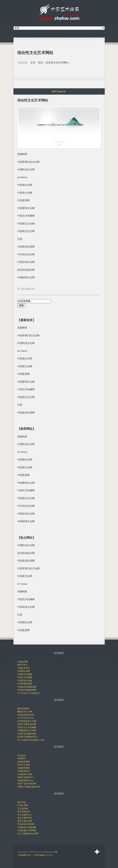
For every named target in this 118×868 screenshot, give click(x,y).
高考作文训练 (24, 765)
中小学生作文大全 (26, 718)
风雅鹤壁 (22, 328)
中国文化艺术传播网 (27, 727)
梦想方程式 (23, 665)
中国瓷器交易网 (26, 247)
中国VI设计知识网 (26, 824)
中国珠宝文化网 (26, 397)
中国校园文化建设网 (27, 827)
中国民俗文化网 (26, 343)
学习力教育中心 (25, 815)
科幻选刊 (21, 755)
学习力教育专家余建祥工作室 (31, 740)
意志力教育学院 (25, 818)
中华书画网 (39, 855)
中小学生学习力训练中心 (29, 693)
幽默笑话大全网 (25, 712)
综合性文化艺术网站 (57, 63)
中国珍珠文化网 (26, 514)
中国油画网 (23, 662)
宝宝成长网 (23, 808)
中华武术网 (23, 805)
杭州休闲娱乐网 (26, 270)
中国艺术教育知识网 (27, 724)
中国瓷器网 (23, 374)
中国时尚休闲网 (25, 674)
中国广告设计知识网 (27, 783)
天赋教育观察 (24, 768)
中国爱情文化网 (26, 382)
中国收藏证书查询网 (27, 830)
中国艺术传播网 (26, 389)
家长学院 (21, 802)
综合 (40, 63)
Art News (22, 351)
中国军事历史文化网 (28, 162)
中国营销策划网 (25, 684)
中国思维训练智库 (26, 715)
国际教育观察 (24, 762)
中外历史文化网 (26, 506)
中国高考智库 (24, 668)
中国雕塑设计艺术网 (27, 730)
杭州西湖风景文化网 (27, 721)
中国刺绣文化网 (26, 521)
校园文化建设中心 (26, 777)
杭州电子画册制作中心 (28, 737)
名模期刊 (21, 758)
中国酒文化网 (25, 359)
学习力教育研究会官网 (28, 834)
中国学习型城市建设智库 (29, 787)
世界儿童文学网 (25, 821)
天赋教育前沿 (24, 771)
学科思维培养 (24, 811)
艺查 (20, 239)
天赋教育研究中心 (26, 780)
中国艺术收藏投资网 (27, 734)
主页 (33, 63)
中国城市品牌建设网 (27, 687)
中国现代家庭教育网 (27, 690)
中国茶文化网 (25, 366)
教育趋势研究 (24, 708)
